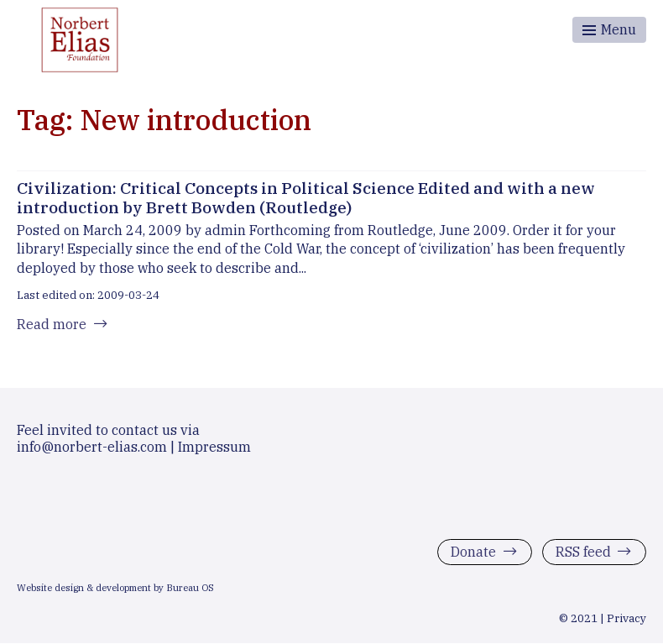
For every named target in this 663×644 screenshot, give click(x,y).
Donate (473, 552)
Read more (52, 324)
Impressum (214, 447)
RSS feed (583, 552)
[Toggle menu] (609, 30)
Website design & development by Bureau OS (115, 588)
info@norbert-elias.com (92, 447)
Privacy (626, 618)
